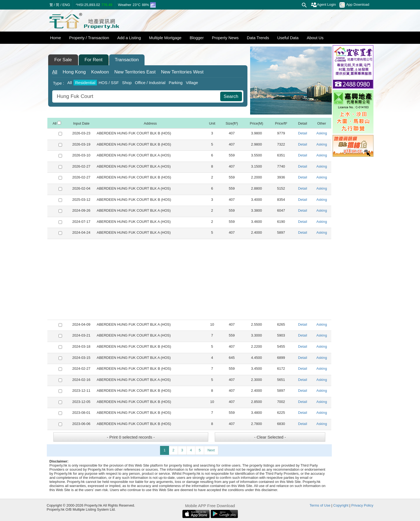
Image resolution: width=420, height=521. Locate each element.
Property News (225, 38)
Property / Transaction (89, 38)
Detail (303, 133)
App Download (354, 5)
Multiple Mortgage (165, 38)
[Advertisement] (189, 279)
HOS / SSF (109, 83)
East (135, 72)
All (55, 72)
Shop (127, 83)
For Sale (63, 60)
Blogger (197, 38)
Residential (85, 83)
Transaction (127, 60)
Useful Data (288, 38)
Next (211, 450)
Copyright (341, 505)
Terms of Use (320, 505)
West (182, 72)
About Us (315, 38)
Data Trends (258, 38)
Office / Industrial (150, 83)
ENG (66, 5)
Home (56, 38)
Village (192, 83)
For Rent (93, 60)
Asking (322, 133)
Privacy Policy (362, 505)
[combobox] (137, 96)
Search (231, 96)
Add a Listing (129, 38)
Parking (176, 83)
